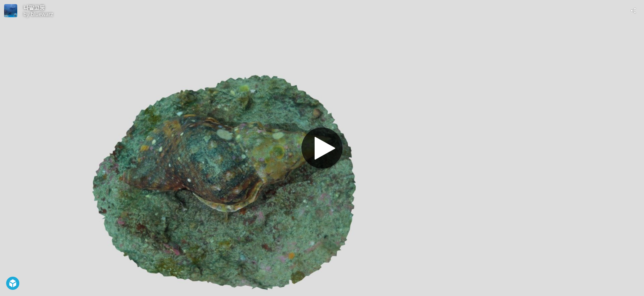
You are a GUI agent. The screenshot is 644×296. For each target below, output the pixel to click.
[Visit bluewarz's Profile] (11, 11)
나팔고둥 (34, 7)
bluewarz (42, 14)
